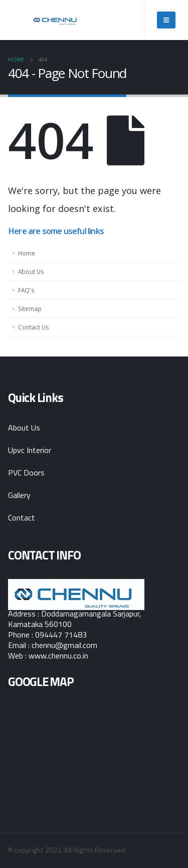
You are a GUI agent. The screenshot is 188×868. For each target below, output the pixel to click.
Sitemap (30, 308)
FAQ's (26, 290)
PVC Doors (26, 472)
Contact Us (34, 327)
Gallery (19, 495)
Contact (22, 517)
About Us (31, 271)
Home (27, 253)
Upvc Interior (30, 450)
